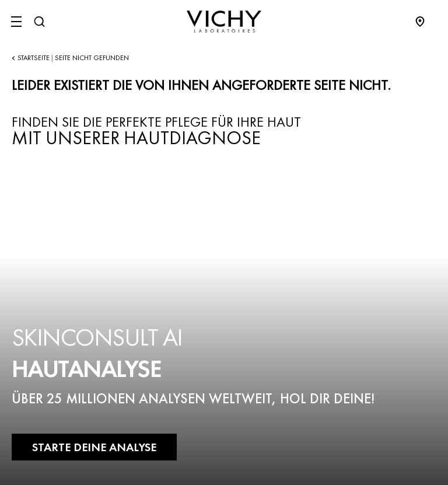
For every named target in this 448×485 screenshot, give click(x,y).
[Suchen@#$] (39, 22)
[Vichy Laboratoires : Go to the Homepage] (224, 22)
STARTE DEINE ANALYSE (94, 447)
